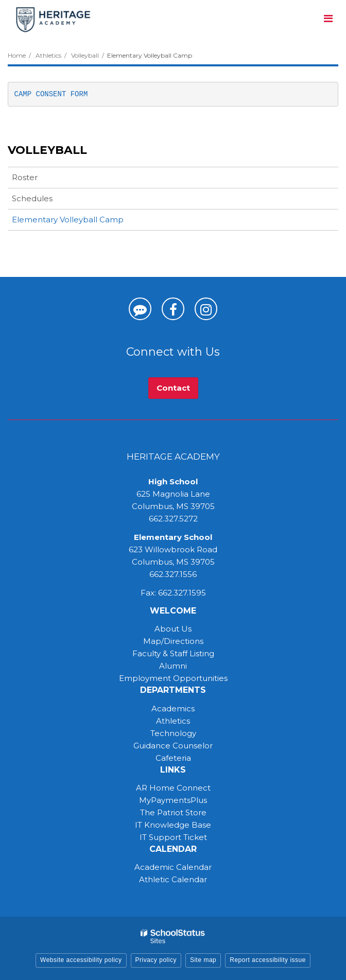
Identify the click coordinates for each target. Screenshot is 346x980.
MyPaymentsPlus (173, 800)
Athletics (48, 55)
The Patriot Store (173, 812)
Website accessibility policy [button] (81, 960)
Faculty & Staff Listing (173, 653)
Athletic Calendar (173, 879)
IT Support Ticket (173, 837)
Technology (173, 733)
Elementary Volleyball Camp (68, 220)
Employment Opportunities (173, 678)
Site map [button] (203, 960)
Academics (173, 708)
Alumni (173, 666)
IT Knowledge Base (173, 825)
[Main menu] (328, 18)
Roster (25, 177)
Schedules (32, 198)
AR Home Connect (173, 788)
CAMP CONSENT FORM (51, 94)
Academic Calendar (173, 867)
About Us (173, 629)
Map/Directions (173, 641)
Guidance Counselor (173, 746)
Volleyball (85, 55)
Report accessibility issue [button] (268, 960)
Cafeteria (173, 758)
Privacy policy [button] (156, 960)
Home (17, 55)
